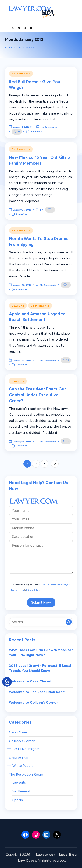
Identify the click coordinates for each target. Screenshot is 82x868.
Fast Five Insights (26, 749)
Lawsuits (18, 306)
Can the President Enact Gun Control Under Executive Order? (38, 395)
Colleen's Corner (22, 741)
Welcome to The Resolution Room (37, 692)
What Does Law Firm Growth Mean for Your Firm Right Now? (41, 653)
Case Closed (19, 732)
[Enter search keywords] (41, 622)
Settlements (21, 74)
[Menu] (75, 28)
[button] (55, 464)
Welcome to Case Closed (30, 681)
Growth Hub (19, 758)
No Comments (46, 127)
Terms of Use (17, 590)
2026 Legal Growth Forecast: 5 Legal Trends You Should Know (40, 668)
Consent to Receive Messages (54, 584)
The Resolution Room (26, 774)
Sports (18, 800)
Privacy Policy (33, 590)
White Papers (23, 766)
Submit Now (41, 602)
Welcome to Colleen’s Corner (33, 702)
